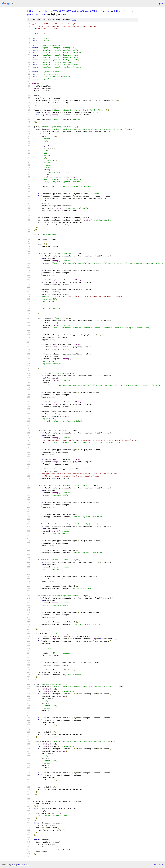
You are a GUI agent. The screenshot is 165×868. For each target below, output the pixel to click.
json (161, 864)
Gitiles (14, 865)
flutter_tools (120, 11)
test (130, 11)
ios (43, 14)
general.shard (33, 14)
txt (155, 864)
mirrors (39, 11)
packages (107, 11)
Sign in (160, 4)
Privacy (20, 865)
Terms (26, 865)
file (73, 20)
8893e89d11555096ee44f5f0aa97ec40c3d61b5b (75, 11)
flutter (30, 11)
